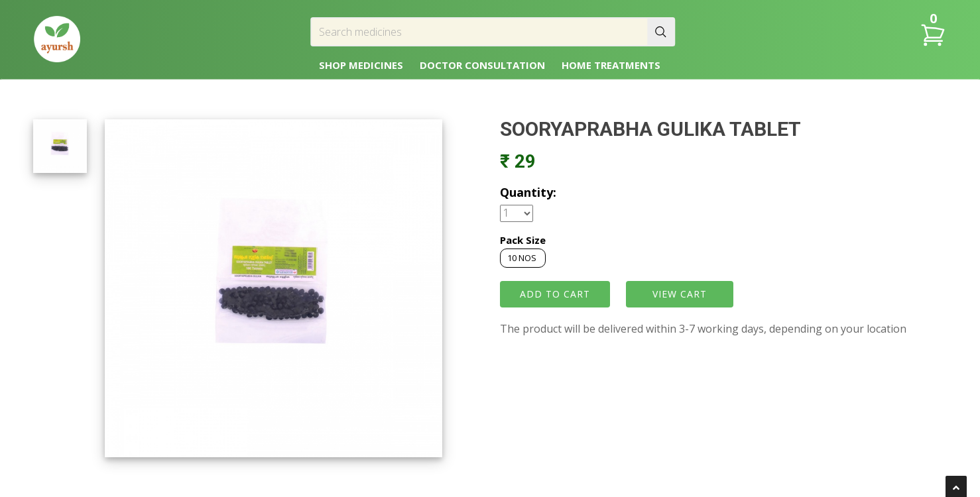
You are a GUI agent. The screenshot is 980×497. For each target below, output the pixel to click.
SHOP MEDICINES (361, 65)
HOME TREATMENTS (611, 65)
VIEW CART (680, 294)
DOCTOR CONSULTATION (482, 65)
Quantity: (528, 192)
